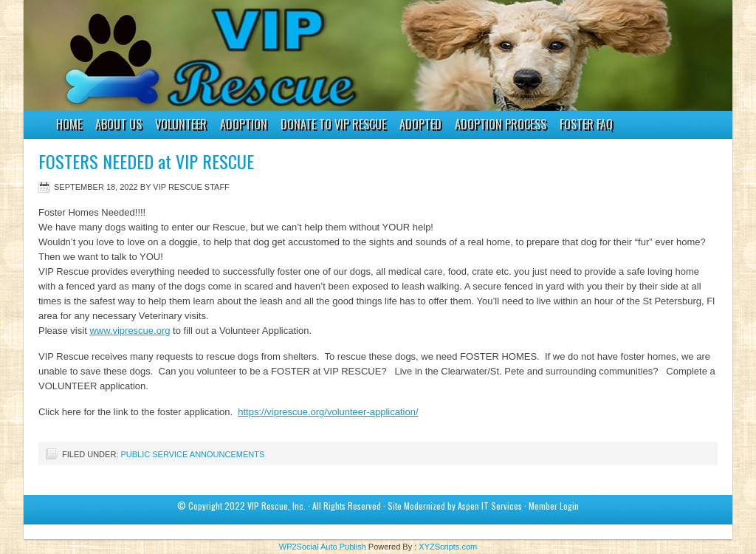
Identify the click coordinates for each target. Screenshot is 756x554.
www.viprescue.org (130, 331)
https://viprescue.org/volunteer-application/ (328, 412)
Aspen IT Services (490, 506)
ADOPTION (240, 126)
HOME (69, 124)
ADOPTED (420, 124)
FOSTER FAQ (586, 124)
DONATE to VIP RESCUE (333, 124)
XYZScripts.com (448, 547)
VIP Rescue (363, 55)
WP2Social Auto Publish (323, 547)
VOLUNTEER (178, 126)
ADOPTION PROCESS (501, 124)
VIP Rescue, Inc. (276, 506)
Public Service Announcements (192, 454)
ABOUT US (118, 124)
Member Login (554, 506)
